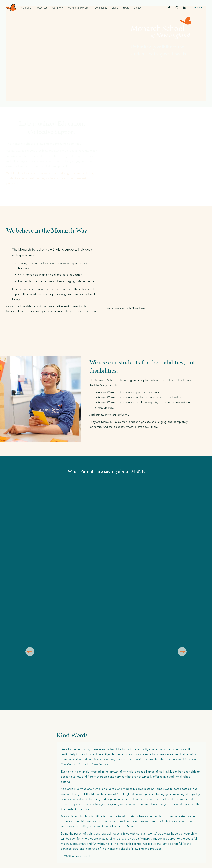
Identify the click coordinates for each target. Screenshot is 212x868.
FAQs (126, 7)
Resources (42, 7)
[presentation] (27, 513)
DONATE (198, 8)
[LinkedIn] (184, 8)
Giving (115, 7)
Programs (26, 7)
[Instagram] (177, 8)
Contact (138, 7)
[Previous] (30, 652)
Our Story (57, 7)
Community (101, 7)
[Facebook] (169, 8)
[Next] (182, 652)
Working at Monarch (79, 7)
